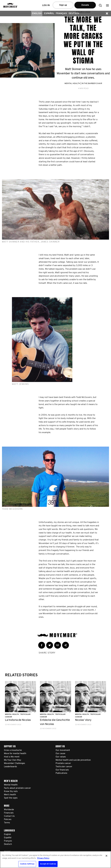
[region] (55, 860)
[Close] (106, 856)
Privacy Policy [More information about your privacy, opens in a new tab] (43, 858)
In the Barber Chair (92, 83)
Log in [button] (46, 5)
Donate (85, 5)
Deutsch (74, 14)
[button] (107, 5)
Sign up (63, 5)
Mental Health (72, 83)
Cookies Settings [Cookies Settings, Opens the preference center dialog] (27, 864)
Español (49, 14)
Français (61, 14)
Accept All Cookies (48, 864)
